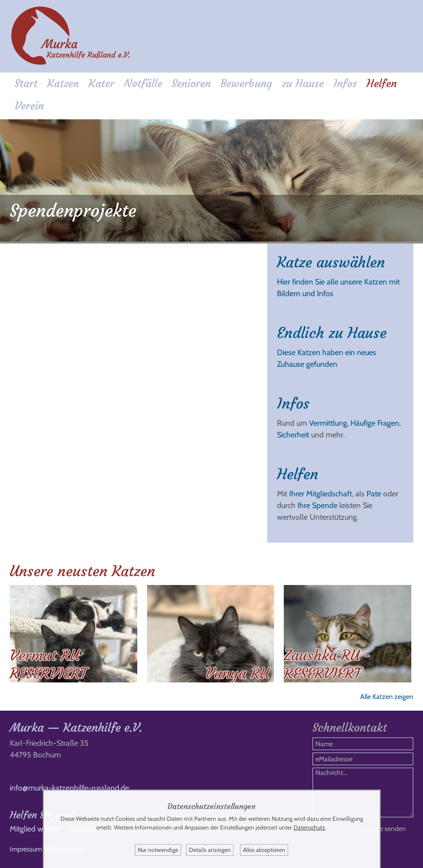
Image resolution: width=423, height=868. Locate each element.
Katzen (63, 84)
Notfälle (143, 84)
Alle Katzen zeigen (387, 697)
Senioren (191, 84)
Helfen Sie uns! (41, 815)
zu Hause (303, 84)
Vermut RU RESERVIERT (48, 664)
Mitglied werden (36, 829)
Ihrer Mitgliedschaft (321, 494)
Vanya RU (237, 673)
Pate (374, 494)
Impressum (26, 849)
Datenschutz (309, 827)
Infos (345, 84)
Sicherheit (293, 435)
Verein (29, 106)
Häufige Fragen (375, 423)
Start (26, 84)
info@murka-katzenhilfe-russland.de (69, 788)
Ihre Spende (317, 505)
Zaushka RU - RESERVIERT (327, 664)
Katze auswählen (331, 262)
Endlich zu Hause (332, 333)
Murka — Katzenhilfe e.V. (76, 728)
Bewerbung (246, 84)
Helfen (382, 84)
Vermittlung (328, 423)
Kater (101, 84)
